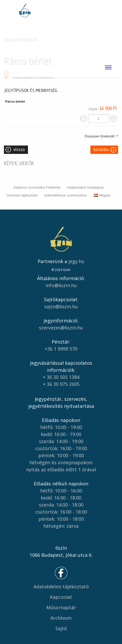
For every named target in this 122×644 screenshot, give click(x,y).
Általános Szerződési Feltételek (37, 187)
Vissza (19, 150)
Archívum (61, 618)
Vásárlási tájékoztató (22, 195)
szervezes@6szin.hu (61, 328)
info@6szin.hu (61, 285)
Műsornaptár (61, 607)
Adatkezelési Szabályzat (85, 187)
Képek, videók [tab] (19, 164)
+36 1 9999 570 (61, 349)
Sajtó (61, 628)
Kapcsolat (61, 597)
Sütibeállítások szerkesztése (65, 195)
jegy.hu (76, 261)
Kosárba (101, 150)
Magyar (102, 195)
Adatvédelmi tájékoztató (61, 587)
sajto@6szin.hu (61, 306)
